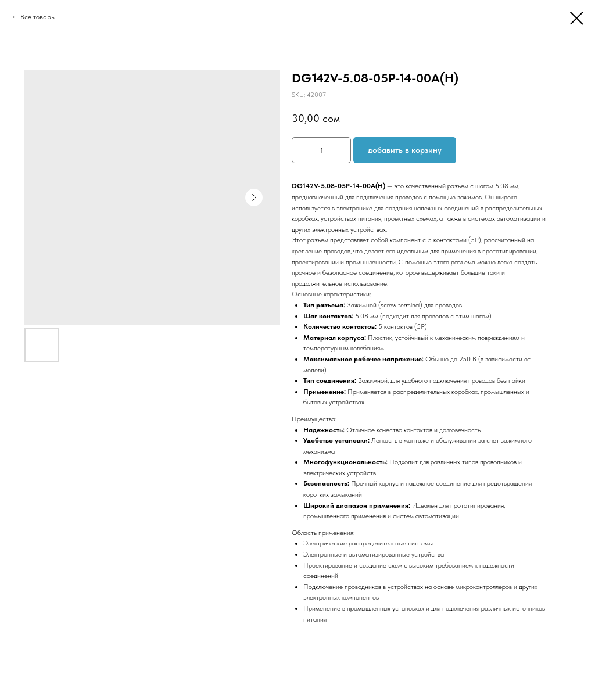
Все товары (38, 17)
